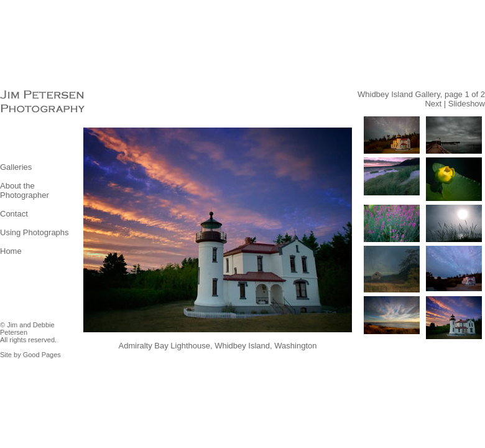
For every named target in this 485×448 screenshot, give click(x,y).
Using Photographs (35, 232)
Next (433, 104)
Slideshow (467, 104)
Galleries (16, 167)
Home (11, 251)
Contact (14, 214)
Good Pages (42, 355)
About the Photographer (25, 190)
